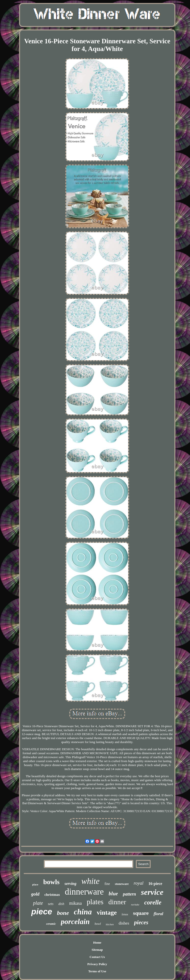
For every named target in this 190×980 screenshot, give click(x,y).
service (152, 892)
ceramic (51, 924)
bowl (98, 924)
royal (138, 883)
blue (113, 894)
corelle (153, 902)
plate (38, 903)
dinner (117, 902)
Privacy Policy (97, 964)
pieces (141, 922)
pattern (130, 894)
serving (71, 884)
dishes (124, 923)
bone (63, 913)
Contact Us (97, 957)
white (91, 881)
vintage (107, 913)
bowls (51, 882)
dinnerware (84, 892)
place (35, 884)
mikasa (75, 903)
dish (61, 904)
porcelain (75, 921)
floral (158, 914)
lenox (125, 914)
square (141, 913)
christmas (52, 895)
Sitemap (97, 950)
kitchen (110, 924)
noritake (135, 905)
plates (95, 902)
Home (97, 942)
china (83, 912)
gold (35, 894)
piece (42, 912)
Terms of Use (97, 971)
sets (51, 904)
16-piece (155, 884)
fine (107, 884)
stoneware (122, 884)
